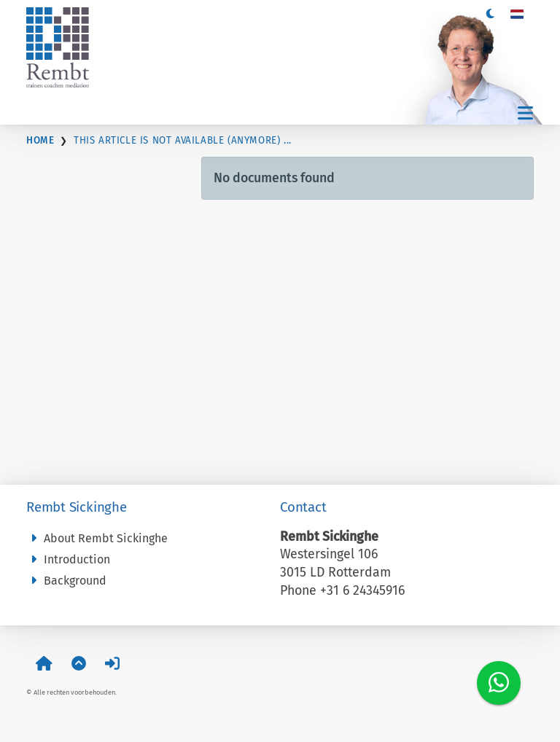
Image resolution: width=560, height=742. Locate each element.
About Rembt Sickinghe (97, 538)
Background (66, 581)
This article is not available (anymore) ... (183, 141)
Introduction (68, 559)
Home (40, 141)
